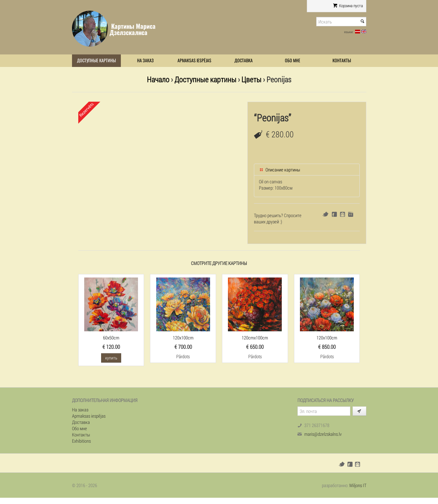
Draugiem (343, 214)
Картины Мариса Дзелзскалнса (133, 29)
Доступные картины (96, 61)
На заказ (145, 61)
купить (111, 358)
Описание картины (280, 170)
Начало (158, 79)
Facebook (334, 214)
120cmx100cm (255, 338)
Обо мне (293, 61)
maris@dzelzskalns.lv (323, 434)
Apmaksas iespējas (194, 61)
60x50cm (111, 338)
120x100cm (183, 338)
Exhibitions (81, 441)
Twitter (325, 214)
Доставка (244, 61)
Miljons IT (358, 485)
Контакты (342, 61)
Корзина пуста (348, 6)
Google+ (351, 214)
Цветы (251, 79)
